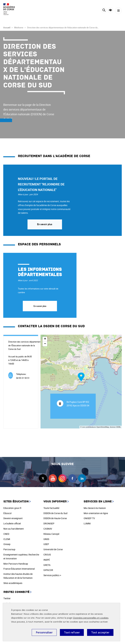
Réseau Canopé (51, 534)
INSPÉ (47, 560)
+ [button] (45, 339)
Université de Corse (53, 549)
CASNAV (48, 529)
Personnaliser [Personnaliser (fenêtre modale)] (44, 632)
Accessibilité (110, 10)
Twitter (7, 598)
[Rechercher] (104, 11)
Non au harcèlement (14, 529)
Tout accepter (100, 632)
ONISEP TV (89, 518)
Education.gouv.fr (12, 508)
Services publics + (52, 575)
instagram (62, 478)
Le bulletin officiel (12, 523)
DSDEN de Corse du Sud (55, 513)
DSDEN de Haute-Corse (55, 518)
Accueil (7, 28)
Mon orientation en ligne (96, 513)
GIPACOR (48, 570)
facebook (72, 478)
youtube (53, 478)
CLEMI (7, 539)
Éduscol (7, 513)
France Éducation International (19, 569)
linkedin (82, 478)
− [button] (45, 344)
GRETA (47, 565)
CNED (6, 534)
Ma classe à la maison (95, 508)
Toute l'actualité (51, 508)
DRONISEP (49, 523)
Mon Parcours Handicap (16, 564)
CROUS (47, 555)
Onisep (7, 544)
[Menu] (118, 11)
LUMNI (87, 523)
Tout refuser (72, 632)
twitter (43, 478)
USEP (46, 544)
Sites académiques (13, 583)
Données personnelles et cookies (91, 618)
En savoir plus (45, 224)
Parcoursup (9, 549)
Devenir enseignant (13, 518)
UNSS (46, 539)
